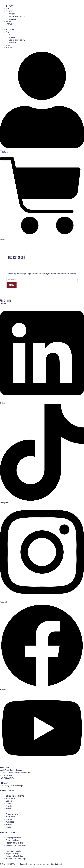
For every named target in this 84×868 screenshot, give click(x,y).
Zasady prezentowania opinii (17, 845)
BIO (7, 9)
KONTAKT (10, 24)
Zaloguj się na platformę (15, 796)
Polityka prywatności (14, 838)
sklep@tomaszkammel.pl (13, 786)
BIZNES (9, 11)
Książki (9, 809)
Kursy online (10, 798)
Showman (13, 19)
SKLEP (9, 21)
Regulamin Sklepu (12, 840)
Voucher (9, 801)
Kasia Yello (46, 864)
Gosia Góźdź (57, 864)
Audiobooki (10, 804)
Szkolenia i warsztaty (17, 16)
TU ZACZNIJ (11, 6)
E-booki (9, 806)
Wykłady (12, 14)
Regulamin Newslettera (15, 843)
